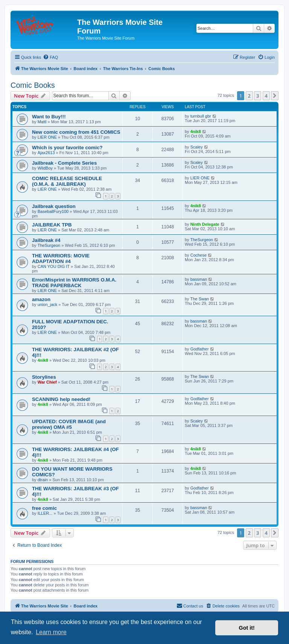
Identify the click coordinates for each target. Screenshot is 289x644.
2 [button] (249, 96)
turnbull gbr (201, 116)
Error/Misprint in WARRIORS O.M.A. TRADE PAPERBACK (74, 283)
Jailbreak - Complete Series (64, 163)
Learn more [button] (51, 632)
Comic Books (33, 85)
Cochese (198, 255)
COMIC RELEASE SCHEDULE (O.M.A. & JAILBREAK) (67, 181)
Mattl (42, 122)
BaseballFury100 (53, 211)
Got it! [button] (247, 628)
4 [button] (266, 96)
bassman (199, 279)
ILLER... (45, 513)
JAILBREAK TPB (52, 225)
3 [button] (258, 96)
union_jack (48, 304)
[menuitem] (50, 57)
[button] (275, 96)
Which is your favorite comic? (67, 148)
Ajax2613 (46, 153)
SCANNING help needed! (61, 399)
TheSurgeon (49, 245)
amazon (41, 299)
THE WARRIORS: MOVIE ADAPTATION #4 (61, 259)
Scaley (197, 147)
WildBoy (45, 168)
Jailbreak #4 (46, 240)
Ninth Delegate (205, 224)
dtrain (43, 480)
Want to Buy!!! (49, 117)
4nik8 (196, 132)
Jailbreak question (54, 206)
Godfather (200, 349)
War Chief (47, 382)
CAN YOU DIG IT (54, 266)
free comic (44, 508)
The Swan (200, 299)
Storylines (44, 377)
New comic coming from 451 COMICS (76, 132)
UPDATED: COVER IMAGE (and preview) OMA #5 (69, 424)
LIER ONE (47, 137)
